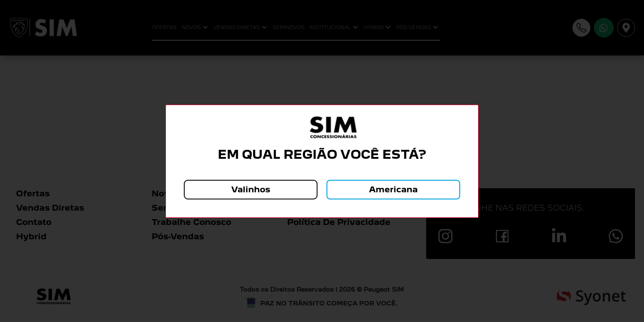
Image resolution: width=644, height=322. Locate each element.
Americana (393, 189)
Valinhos (251, 189)
